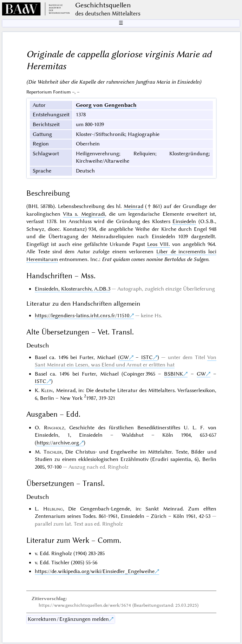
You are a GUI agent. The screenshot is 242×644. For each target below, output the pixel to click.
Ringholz (54, 428)
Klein (47, 390)
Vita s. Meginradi (84, 214)
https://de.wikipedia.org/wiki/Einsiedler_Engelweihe (95, 571)
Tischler (53, 452)
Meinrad (133, 206)
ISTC (147, 357)
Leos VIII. (158, 244)
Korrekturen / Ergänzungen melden (68, 619)
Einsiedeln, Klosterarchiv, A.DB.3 (73, 289)
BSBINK (174, 374)
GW (124, 357)
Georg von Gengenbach (106, 105)
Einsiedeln (184, 221)
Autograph (130, 289)
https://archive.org (58, 443)
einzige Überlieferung (190, 289)
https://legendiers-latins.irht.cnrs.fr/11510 (82, 316)
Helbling (53, 509)
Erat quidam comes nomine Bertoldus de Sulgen (155, 259)
